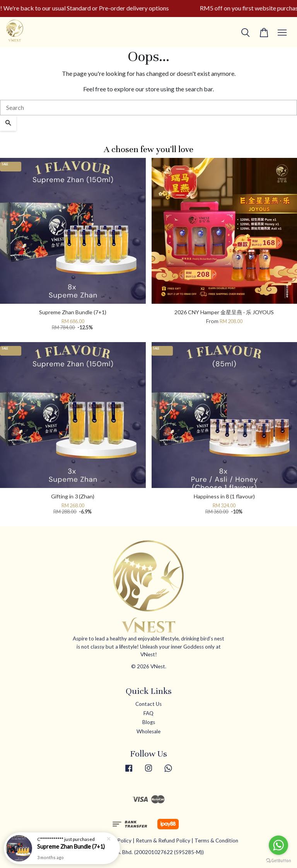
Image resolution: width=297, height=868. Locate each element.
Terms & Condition (216, 841)
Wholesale (148, 731)
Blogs (149, 722)
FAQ (148, 713)
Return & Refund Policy (163, 841)
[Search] (148, 108)
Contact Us (148, 704)
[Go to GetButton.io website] (278, 860)
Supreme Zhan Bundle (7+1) (71, 847)
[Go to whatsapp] (278, 845)
